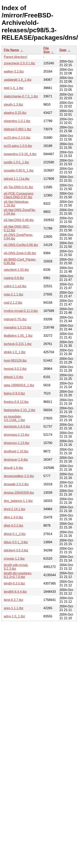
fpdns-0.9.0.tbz (14, 393)
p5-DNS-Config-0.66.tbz (21, 245)
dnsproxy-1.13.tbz (17, 443)
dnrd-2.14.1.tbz (15, 509)
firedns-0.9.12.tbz (16, 402)
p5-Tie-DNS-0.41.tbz (18, 187)
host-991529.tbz (15, 361)
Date (63, 50)
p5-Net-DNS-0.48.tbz (19, 220)
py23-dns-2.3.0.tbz (17, 138)
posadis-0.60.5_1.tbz (19, 170)
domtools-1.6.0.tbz (17, 426)
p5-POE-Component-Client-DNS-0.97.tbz (19, 195)
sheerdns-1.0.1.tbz (17, 121)
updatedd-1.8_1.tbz (18, 80)
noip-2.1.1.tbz (14, 294)
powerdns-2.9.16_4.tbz (20, 154)
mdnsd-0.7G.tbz (15, 319)
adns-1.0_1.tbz (14, 616)
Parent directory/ (16, 57)
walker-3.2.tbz (14, 71)
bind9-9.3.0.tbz (14, 583)
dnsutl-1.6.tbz (13, 468)
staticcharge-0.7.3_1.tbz (21, 96)
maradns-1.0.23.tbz (18, 327)
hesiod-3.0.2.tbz (15, 369)
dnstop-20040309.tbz (19, 493)
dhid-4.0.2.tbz (14, 526)
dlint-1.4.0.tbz (13, 517)
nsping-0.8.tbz (14, 278)
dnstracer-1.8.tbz (16, 460)
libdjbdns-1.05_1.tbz (18, 336)
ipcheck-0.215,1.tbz (18, 344)
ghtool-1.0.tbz (14, 377)
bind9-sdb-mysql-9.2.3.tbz (16, 567)
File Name (11, 50)
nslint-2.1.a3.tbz (15, 286)
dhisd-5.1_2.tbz (15, 534)
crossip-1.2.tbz (14, 559)
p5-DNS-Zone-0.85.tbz (20, 253)
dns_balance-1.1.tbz (18, 501)
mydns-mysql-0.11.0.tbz (21, 311)
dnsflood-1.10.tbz (16, 451)
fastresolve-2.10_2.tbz (20, 410)
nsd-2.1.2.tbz (13, 303)
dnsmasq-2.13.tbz (17, 435)
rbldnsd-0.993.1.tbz (18, 129)
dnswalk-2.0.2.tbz (16, 484)
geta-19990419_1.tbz (19, 385)
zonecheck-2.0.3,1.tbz (20, 63)
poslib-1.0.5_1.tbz (16, 162)
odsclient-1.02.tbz (16, 270)
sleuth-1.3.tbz (13, 105)
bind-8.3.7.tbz (14, 600)
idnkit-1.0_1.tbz (15, 352)
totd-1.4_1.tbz (14, 88)
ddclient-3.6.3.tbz (16, 550)
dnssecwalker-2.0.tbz (19, 476)
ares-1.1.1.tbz (14, 608)
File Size (47, 50)
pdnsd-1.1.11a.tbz (17, 179)
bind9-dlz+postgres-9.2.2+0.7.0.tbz (18, 575)
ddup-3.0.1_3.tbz (16, 542)
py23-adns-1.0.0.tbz (18, 146)
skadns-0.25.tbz (15, 113)
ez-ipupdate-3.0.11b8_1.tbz (14, 418)
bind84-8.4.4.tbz (15, 592)
